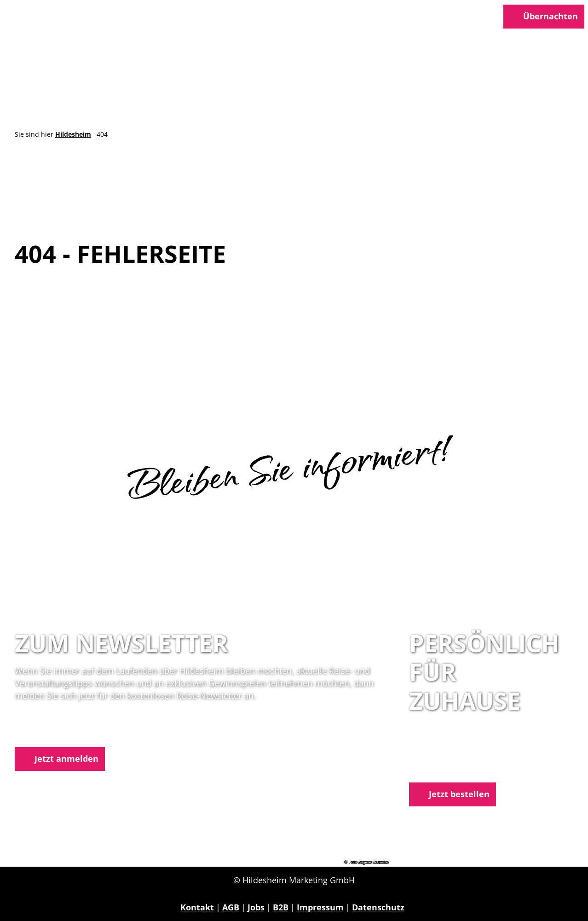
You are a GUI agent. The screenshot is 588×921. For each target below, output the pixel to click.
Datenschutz (378, 907)
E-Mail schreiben (444, 768)
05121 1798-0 (453, 755)
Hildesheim (73, 134)
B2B (281, 907)
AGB (231, 907)
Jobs (256, 907)
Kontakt (197, 907)
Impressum (320, 907)
